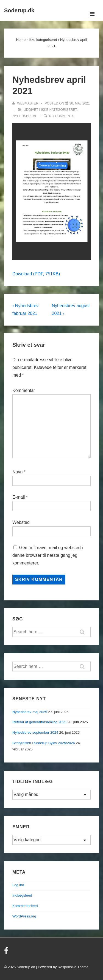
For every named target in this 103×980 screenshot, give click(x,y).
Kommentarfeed (25, 906)
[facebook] (7, 952)
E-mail (19, 497)
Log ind (18, 885)
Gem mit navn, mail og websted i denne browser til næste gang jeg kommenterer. (48, 555)
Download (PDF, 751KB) (36, 274)
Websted (21, 522)
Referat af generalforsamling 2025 (39, 722)
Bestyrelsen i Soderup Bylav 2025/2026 (44, 743)
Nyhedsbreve (25, 116)
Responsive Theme (73, 967)
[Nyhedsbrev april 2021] (80, 103)
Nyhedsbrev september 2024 (35, 732)
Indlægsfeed (22, 895)
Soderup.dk (19, 10)
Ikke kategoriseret (59, 110)
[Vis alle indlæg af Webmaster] (26, 103)
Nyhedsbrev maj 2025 (30, 712)
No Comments (62, 116)
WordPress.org (24, 916)
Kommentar (24, 390)
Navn (17, 472)
